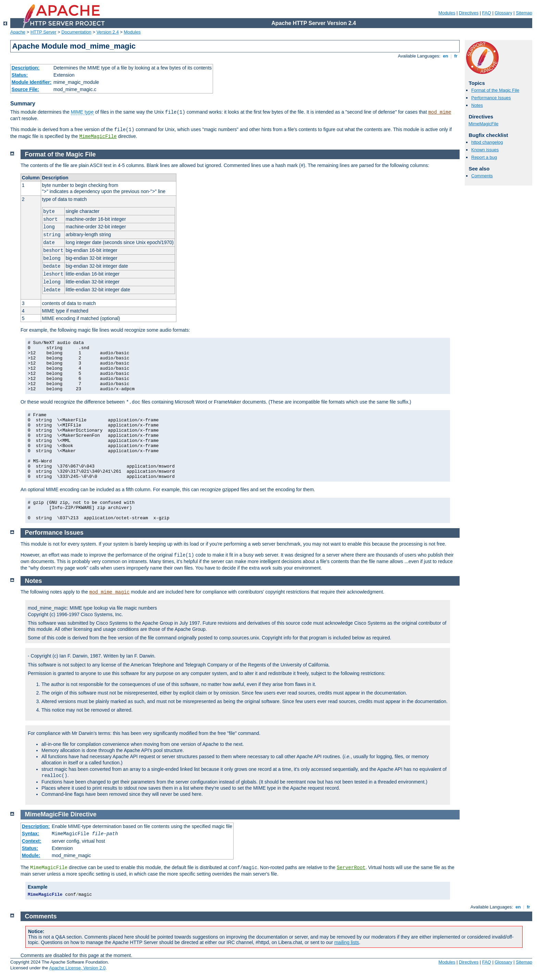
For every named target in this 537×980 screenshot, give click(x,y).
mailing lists (347, 942)
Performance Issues (491, 98)
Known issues (485, 150)
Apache (18, 32)
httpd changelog (487, 142)
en (446, 56)
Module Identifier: (32, 82)
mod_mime (440, 112)
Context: (32, 841)
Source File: (25, 89)
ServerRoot (351, 868)
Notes (477, 105)
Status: (20, 75)
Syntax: (31, 833)
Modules (447, 13)
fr (456, 56)
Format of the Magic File (495, 90)
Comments (482, 176)
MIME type (82, 112)
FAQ (487, 13)
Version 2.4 (108, 32)
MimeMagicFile (98, 137)
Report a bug (484, 157)
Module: (31, 855)
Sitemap (524, 13)
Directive (84, 814)
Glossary (503, 13)
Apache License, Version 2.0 (77, 968)
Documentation (76, 32)
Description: (26, 68)
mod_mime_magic (110, 592)
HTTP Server (43, 32)
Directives (469, 13)
